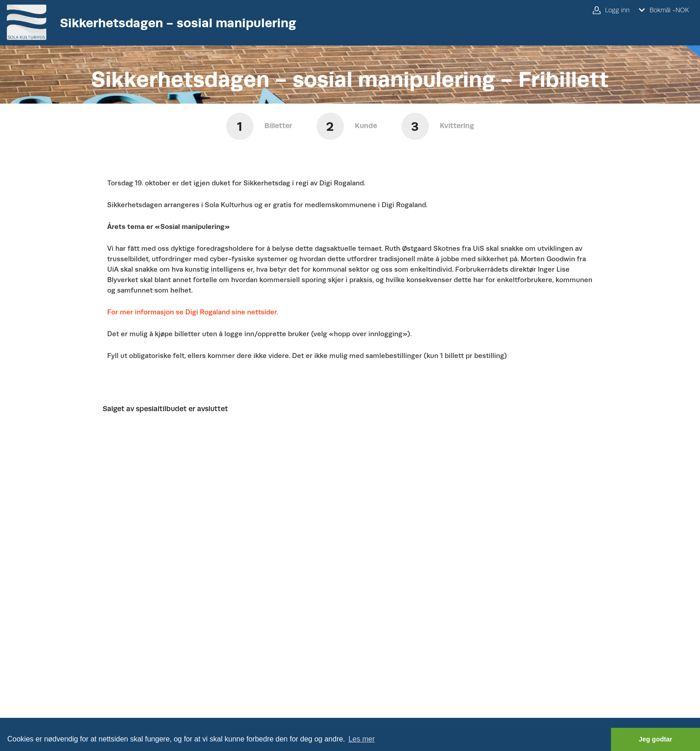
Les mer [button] (362, 739)
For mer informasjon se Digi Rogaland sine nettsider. (193, 312)
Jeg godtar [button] (655, 739)
